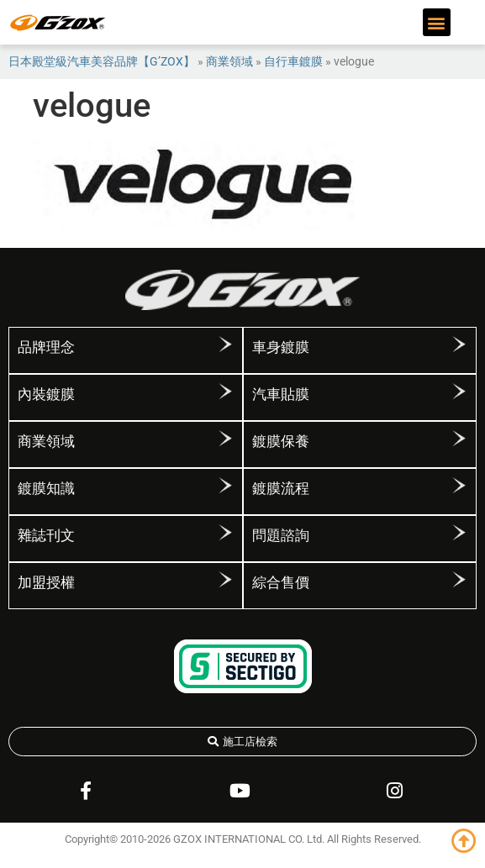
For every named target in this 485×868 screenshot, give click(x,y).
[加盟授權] (225, 580)
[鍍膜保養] (459, 439)
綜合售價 (281, 582)
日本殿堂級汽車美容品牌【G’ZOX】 (102, 61)
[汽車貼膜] (459, 392)
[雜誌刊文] (225, 533)
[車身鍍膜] (459, 345)
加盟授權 (46, 582)
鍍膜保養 (281, 441)
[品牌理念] (225, 345)
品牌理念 (46, 347)
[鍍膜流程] (459, 486)
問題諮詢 (281, 535)
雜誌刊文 (46, 535)
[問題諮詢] (459, 533)
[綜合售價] (459, 580)
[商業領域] (225, 439)
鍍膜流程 (281, 488)
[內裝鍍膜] (225, 392)
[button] (437, 22)
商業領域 (229, 61)
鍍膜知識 (46, 488)
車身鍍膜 (281, 347)
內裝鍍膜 (46, 394)
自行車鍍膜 (293, 61)
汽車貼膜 (281, 394)
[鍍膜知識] (225, 486)
